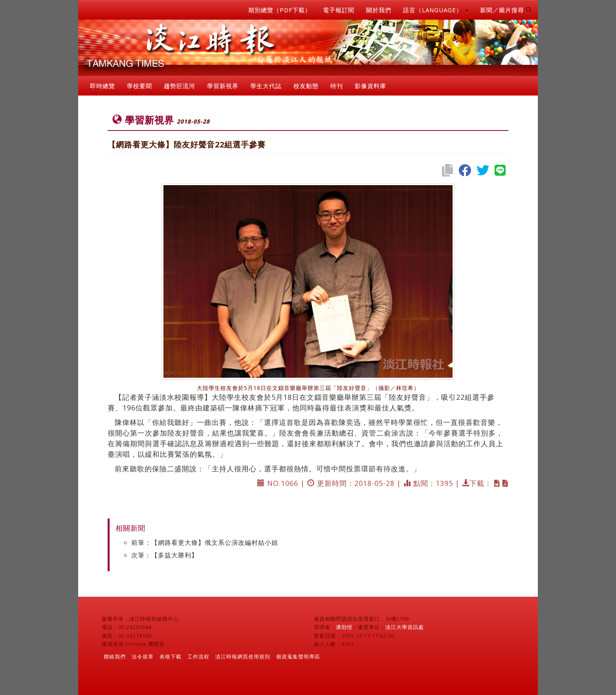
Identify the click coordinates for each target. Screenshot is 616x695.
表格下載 (170, 656)
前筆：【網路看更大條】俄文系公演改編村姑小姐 (205, 542)
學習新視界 (223, 86)
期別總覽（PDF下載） (280, 10)
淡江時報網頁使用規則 (243, 656)
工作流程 (198, 656)
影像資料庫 (370, 86)
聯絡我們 (115, 656)
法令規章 (143, 656)
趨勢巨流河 (180, 86)
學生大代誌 (266, 86)
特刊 (337, 86)
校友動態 (306, 86)
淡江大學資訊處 (405, 627)
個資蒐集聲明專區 (298, 656)
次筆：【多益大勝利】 (165, 555)
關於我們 (379, 10)
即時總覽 (103, 86)
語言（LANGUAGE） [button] (436, 10)
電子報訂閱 (339, 10)
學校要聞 (139, 86)
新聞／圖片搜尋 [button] (506, 10)
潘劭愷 (344, 627)
